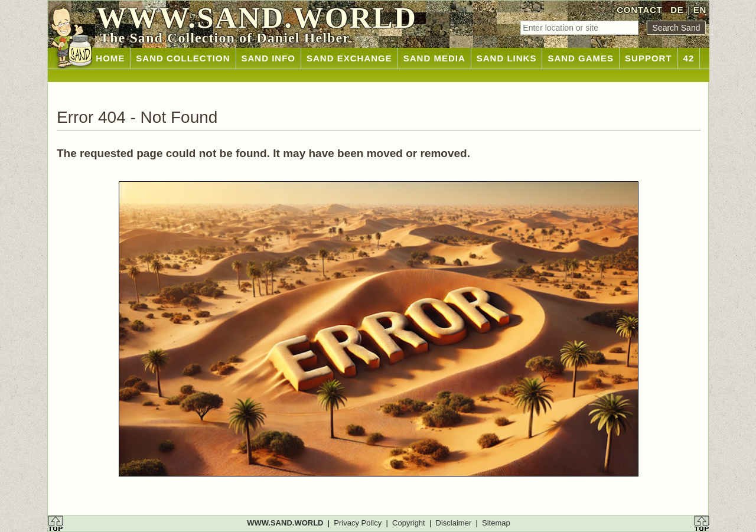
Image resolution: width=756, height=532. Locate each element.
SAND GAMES (581, 58)
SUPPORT (649, 58)
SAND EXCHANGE (349, 58)
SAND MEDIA (434, 58)
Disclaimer (454, 523)
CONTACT (639, 10)
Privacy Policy (358, 523)
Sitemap (496, 523)
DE (677, 10)
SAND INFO (269, 58)
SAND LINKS (507, 58)
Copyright (409, 523)
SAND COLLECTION (183, 58)
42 (689, 58)
